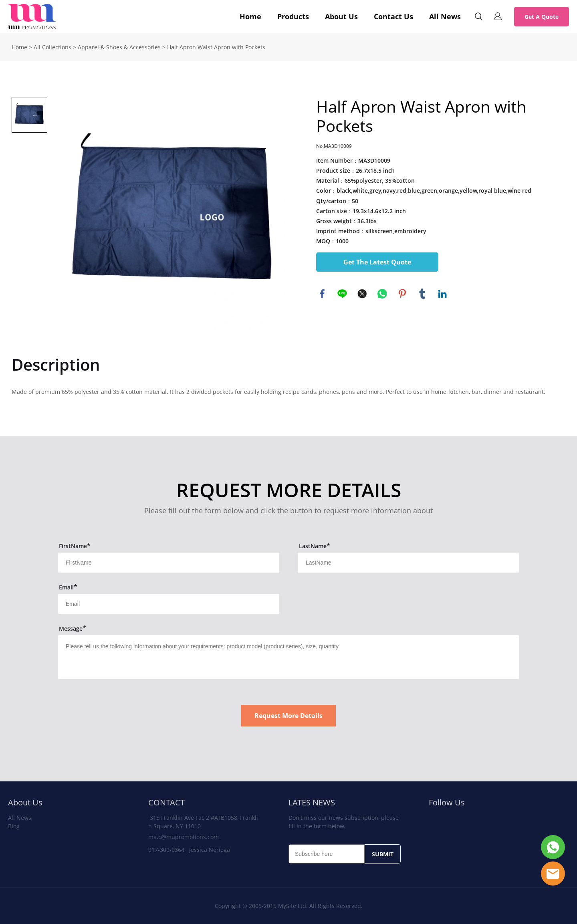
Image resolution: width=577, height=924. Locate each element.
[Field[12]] (409, 563)
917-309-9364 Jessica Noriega (189, 850)
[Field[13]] (168, 604)
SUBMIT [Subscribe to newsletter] (383, 854)
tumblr (422, 294)
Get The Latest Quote (377, 262)
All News (445, 16)
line (342, 294)
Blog (14, 826)
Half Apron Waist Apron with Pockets (216, 47)
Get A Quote (542, 17)
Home (250, 16)
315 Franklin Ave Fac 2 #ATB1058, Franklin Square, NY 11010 (203, 822)
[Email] (327, 854)
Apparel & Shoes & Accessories (119, 47)
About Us (341, 16)
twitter (362, 294)
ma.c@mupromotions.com (184, 837)
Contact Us (393, 16)
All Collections (52, 47)
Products (293, 16)
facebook (322, 294)
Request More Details (288, 716)
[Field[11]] (168, 563)
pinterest (402, 294)
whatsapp (382, 294)
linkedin (442, 294)
